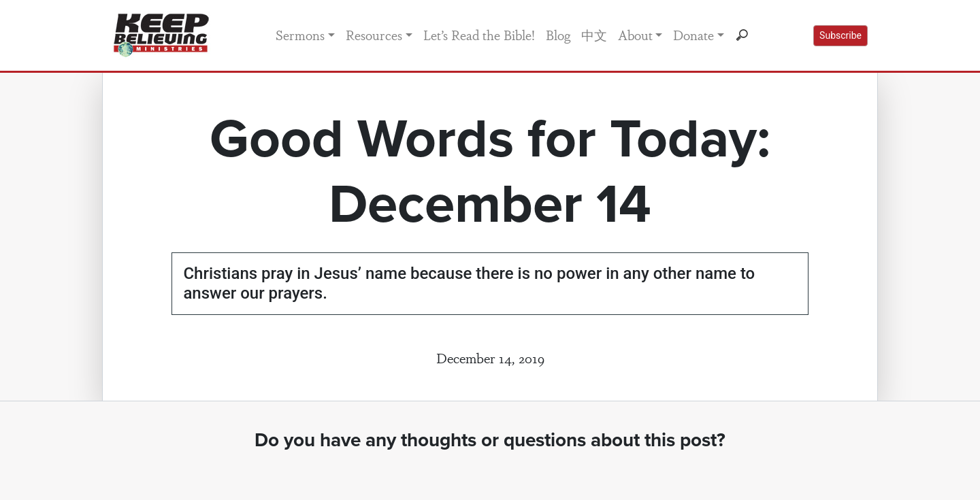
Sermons (300, 35)
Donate (693, 35)
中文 (594, 35)
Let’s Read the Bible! (479, 35)
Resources (374, 35)
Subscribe (840, 35)
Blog (558, 35)
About (635, 35)
